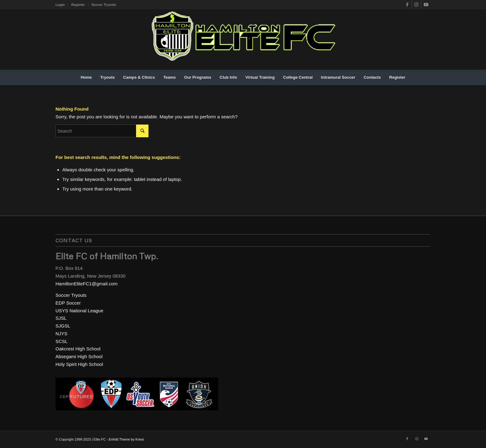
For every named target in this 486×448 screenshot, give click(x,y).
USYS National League (79, 311)
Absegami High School (79, 356)
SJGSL (63, 326)
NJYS (61, 334)
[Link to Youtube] (426, 5)
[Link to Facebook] (407, 5)
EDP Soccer (68, 303)
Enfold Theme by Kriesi (126, 439)
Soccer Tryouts (104, 5)
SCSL (62, 341)
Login (60, 5)
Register (78, 5)
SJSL (61, 318)
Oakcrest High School (78, 349)
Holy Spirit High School (79, 364)
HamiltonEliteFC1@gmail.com (86, 284)
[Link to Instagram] (416, 5)
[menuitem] (62, 5)
